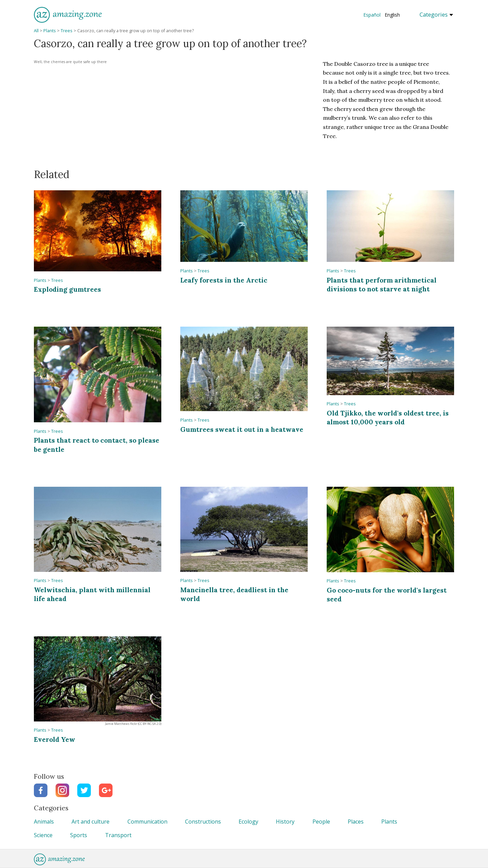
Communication (147, 822)
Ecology (248, 822)
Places (356, 822)
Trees (67, 31)
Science (43, 835)
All (36, 31)
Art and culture (90, 822)
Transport (118, 835)
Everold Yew (55, 739)
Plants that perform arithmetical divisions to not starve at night (382, 284)
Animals (44, 822)
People (321, 822)
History (285, 822)
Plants (50, 31)
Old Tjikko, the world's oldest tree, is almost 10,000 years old (388, 417)
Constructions (203, 822)
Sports (79, 835)
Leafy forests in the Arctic (224, 280)
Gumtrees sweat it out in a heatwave (242, 429)
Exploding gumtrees (67, 289)
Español (372, 15)
